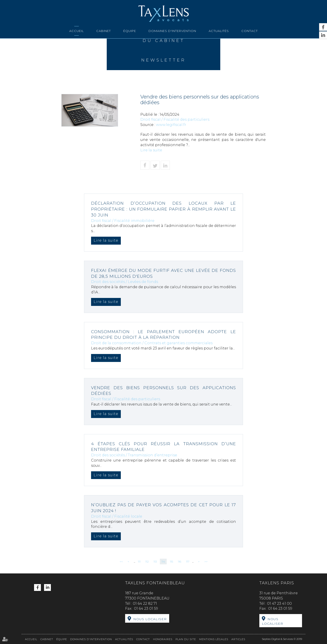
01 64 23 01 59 (146, 608)
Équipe (130, 31)
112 (147, 562)
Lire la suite (151, 150)
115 (171, 562)
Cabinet (104, 31)
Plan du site (186, 639)
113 (155, 562)
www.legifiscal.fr (171, 125)
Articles (238, 639)
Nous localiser (150, 619)
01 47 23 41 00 (279, 603)
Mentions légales (214, 639)
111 (139, 562)
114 (163, 562)
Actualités (219, 31)
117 (188, 562)
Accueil (77, 31)
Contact (250, 31)
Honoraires (163, 639)
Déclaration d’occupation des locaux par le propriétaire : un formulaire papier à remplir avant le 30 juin (163, 209)
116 (180, 562)
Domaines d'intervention (172, 31)
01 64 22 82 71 (145, 603)
